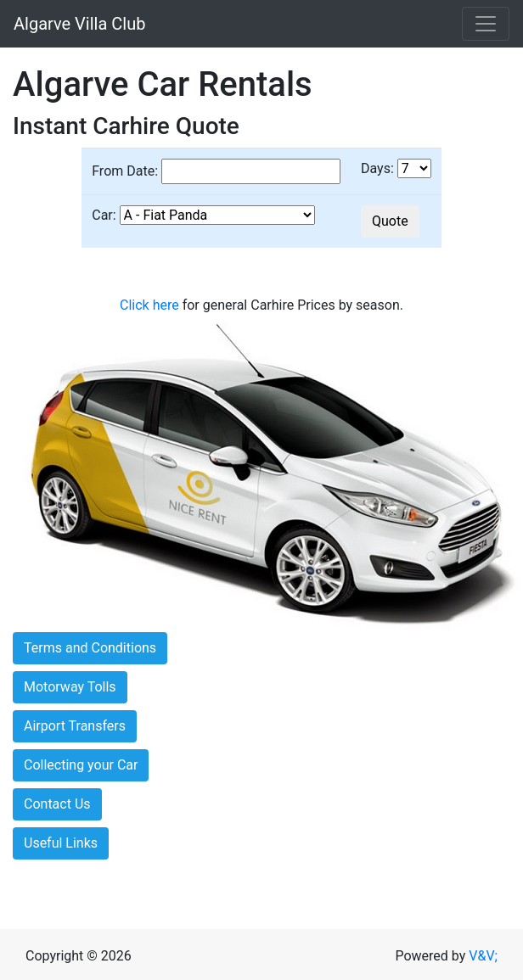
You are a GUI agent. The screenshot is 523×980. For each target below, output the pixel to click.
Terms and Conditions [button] (90, 648)
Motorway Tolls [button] (70, 687)
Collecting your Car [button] (81, 765)
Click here (149, 305)
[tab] (261, 648)
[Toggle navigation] (486, 24)
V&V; (483, 956)
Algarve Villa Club (79, 24)
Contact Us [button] (57, 804)
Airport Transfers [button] (75, 726)
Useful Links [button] (61, 843)
